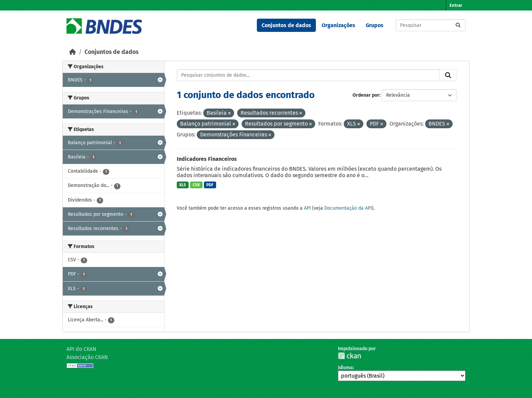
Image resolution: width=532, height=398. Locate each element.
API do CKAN (81, 349)
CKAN (349, 356)
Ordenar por (366, 95)
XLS (183, 185)
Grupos (375, 25)
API (307, 208)
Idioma (345, 368)
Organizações (338, 25)
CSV (196, 185)
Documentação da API (348, 208)
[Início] (73, 52)
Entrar (456, 5)
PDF (210, 185)
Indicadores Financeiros (207, 159)
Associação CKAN (87, 357)
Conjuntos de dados (286, 25)
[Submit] (458, 25)
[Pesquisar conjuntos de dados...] (431, 25)
